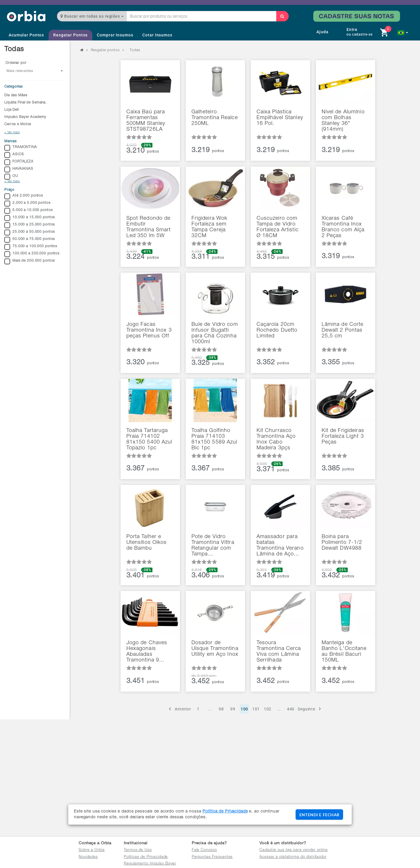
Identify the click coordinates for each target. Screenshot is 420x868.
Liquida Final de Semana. (25, 103)
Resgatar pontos (105, 50)
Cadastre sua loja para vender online (294, 850)
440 (291, 709)
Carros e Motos (18, 124)
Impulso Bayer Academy (25, 117)
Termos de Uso (138, 850)
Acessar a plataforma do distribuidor (293, 857)
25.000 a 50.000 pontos (30, 232)
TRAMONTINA (21, 148)
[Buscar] (282, 16)
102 (268, 709)
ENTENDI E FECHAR (319, 815)
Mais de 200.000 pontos (30, 261)
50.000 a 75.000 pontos (30, 240)
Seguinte (310, 709)
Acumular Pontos (26, 35)
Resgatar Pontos (70, 35)
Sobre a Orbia (92, 850)
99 (233, 709)
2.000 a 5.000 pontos (27, 204)
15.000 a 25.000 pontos (30, 225)
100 (245, 709)
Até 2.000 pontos (24, 196)
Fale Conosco (205, 850)
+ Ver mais (12, 133)
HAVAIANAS (19, 169)
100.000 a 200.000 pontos (32, 254)
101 (256, 709)
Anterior (179, 709)
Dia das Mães (16, 95)
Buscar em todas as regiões (92, 16)
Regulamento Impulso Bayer (150, 864)
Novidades (88, 857)
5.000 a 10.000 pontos (28, 211)
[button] (403, 33)
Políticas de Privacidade (146, 857)
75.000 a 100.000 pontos (31, 247)
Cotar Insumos (157, 35)
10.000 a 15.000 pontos (30, 218)
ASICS (14, 155)
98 (221, 709)
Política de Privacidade (225, 812)
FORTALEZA (19, 162)
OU (11, 177)
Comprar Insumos (115, 35)
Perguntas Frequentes (212, 857)
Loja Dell (12, 110)
